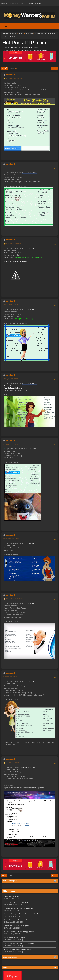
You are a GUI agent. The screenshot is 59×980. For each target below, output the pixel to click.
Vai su (4, 875)
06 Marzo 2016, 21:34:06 (11, 677)
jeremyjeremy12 (28, 932)
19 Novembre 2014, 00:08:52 (14, 78)
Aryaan (17, 896)
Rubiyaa (22, 938)
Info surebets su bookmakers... (15, 944)
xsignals (26, 926)
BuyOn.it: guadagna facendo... (15, 920)
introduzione (8, 896)
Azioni (54, 68)
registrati (39, 3)
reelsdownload (32, 914)
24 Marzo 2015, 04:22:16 (11, 305)
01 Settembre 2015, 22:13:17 (12, 539)
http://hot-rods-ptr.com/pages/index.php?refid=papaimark (24, 788)
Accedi (31, 3)
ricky (26, 902)
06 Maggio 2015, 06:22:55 (11, 379)
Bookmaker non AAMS (12, 932)
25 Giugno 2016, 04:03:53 (13, 763)
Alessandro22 (28, 908)
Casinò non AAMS (10, 938)
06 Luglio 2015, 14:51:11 (11, 444)
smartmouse (32, 920)
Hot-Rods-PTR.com (29, 173)
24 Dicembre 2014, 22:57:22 (12, 168)
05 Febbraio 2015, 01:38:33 (13, 244)
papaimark (10, 75)
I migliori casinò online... (12, 908)
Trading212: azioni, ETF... (13, 902)
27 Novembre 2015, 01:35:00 (14, 599)
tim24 (31, 950)
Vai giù (5, 68)
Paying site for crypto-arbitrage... (15, 950)
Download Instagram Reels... (14, 914)
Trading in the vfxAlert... (12, 926)
